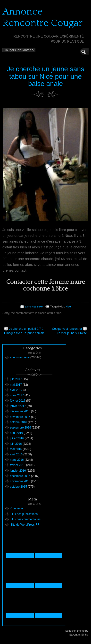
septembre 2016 (21, 428)
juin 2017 (16, 379)
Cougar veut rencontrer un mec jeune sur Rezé (70, 331)
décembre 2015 (20, 476)
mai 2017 (16, 385)
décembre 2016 (20, 411)
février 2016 (18, 465)
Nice (68, 307)
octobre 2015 (18, 487)
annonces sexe (34, 307)
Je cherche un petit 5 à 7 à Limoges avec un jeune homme (24, 331)
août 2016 (16, 433)
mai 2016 (16, 449)
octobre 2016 (18, 422)
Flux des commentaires (25, 519)
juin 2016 (16, 444)
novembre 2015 (20, 481)
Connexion (17, 508)
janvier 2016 (18, 471)
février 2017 (18, 401)
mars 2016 (17, 460)
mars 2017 (17, 395)
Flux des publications (24, 514)
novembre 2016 (20, 417)
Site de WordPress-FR (25, 525)
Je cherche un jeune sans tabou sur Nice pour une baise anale (45, 76)
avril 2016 (16, 454)
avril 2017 (16, 390)
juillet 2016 (17, 438)
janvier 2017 (18, 406)
